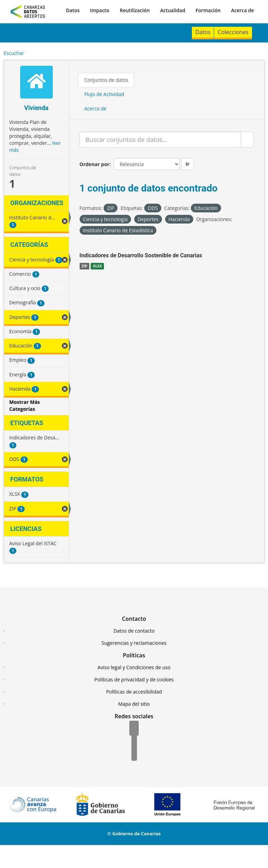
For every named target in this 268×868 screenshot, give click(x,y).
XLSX (97, 266)
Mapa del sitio (134, 704)
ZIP (84, 266)
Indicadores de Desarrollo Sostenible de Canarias (141, 255)
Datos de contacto (134, 631)
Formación (208, 10)
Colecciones (233, 32)
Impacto (100, 10)
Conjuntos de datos (107, 80)
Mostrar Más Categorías (25, 405)
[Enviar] (247, 140)
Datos (73, 10)
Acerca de (243, 10)
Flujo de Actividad (104, 94)
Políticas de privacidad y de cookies (134, 679)
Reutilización (135, 10)
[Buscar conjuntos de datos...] (160, 140)
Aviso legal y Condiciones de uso (134, 667)
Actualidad (173, 10)
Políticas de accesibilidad (134, 692)
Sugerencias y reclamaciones (134, 643)
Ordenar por (95, 164)
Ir (188, 164)
